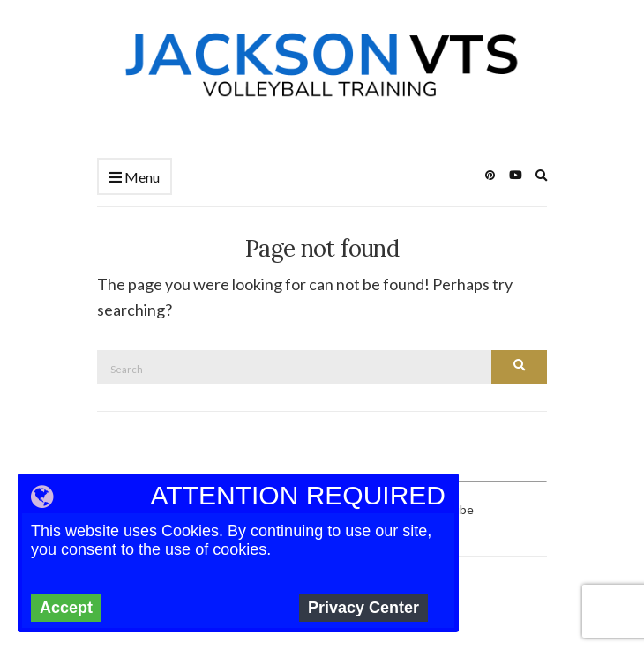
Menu (135, 178)
